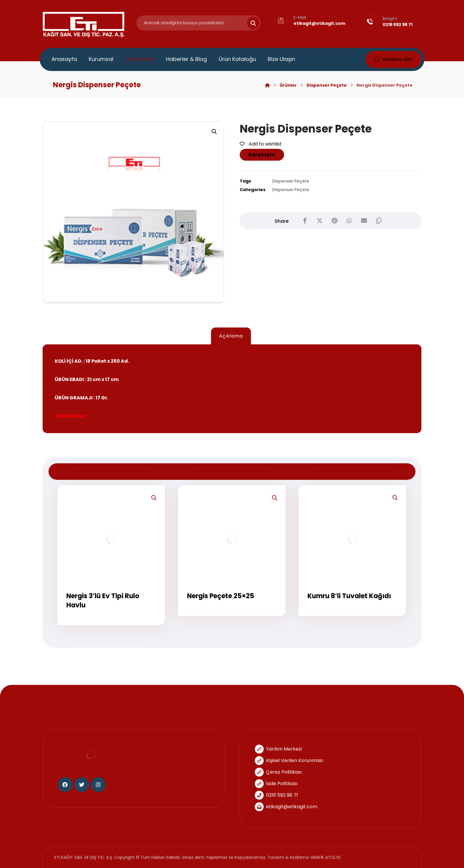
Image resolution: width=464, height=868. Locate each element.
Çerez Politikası (278, 772)
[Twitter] (82, 785)
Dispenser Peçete (291, 181)
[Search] (250, 23)
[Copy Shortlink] (379, 221)
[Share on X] (320, 221)
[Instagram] (98, 785)
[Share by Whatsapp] (349, 221)
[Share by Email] (364, 221)
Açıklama (231, 336)
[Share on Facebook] (305, 221)
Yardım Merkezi (278, 749)
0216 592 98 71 (276, 795)
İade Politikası (276, 784)
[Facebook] (65, 785)
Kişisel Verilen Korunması (289, 760)
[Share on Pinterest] (334, 221)
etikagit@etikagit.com (286, 807)
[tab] (231, 336)
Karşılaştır (262, 155)
